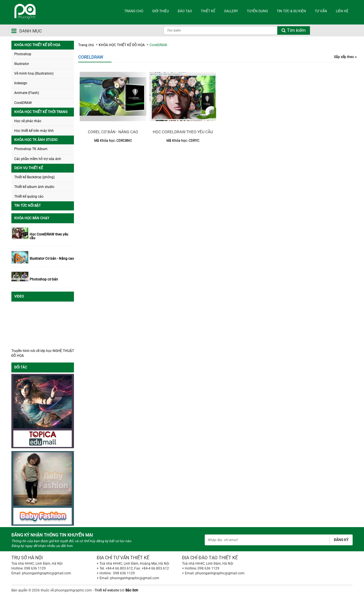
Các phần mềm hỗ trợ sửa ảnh (38, 159)
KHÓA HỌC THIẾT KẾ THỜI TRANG (41, 112)
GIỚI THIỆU (161, 11)
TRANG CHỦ (134, 11)
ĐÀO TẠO (185, 11)
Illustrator (22, 64)
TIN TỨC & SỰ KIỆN (291, 11)
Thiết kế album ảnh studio (34, 187)
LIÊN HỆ (342, 11)
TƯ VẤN (321, 11)
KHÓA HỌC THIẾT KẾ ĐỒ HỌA (37, 45)
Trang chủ (86, 45)
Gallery (231, 11)
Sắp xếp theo (345, 57)
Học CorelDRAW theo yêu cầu (49, 236)
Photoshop (23, 54)
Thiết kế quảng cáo (29, 196)
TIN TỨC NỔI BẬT (27, 206)
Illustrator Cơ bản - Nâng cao (52, 259)
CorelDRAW (23, 103)
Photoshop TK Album (31, 149)
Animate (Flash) (27, 93)
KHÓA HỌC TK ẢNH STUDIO (36, 140)
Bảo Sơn (132, 590)
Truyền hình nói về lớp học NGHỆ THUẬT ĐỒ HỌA (43, 353)
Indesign (21, 83)
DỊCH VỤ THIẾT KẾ (29, 168)
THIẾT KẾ (208, 11)
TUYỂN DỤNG (257, 11)
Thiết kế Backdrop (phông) (34, 177)
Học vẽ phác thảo (28, 121)
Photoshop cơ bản (44, 279)
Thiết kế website (107, 590)
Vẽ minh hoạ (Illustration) (34, 73)
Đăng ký (341, 540)
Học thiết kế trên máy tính (34, 131)
